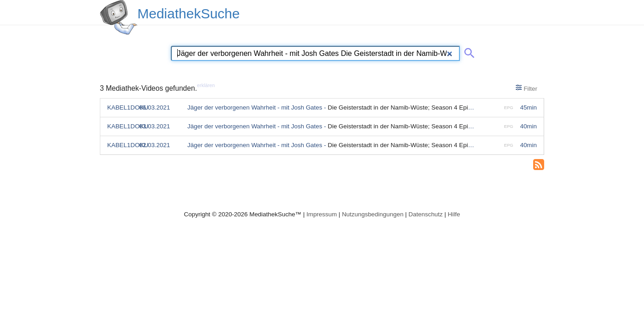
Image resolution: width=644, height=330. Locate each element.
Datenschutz (426, 214)
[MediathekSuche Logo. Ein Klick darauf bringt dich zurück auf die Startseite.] (119, 17)
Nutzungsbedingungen (373, 214)
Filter (527, 88)
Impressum (322, 214)
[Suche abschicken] (468, 51)
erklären (206, 85)
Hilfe (454, 214)
